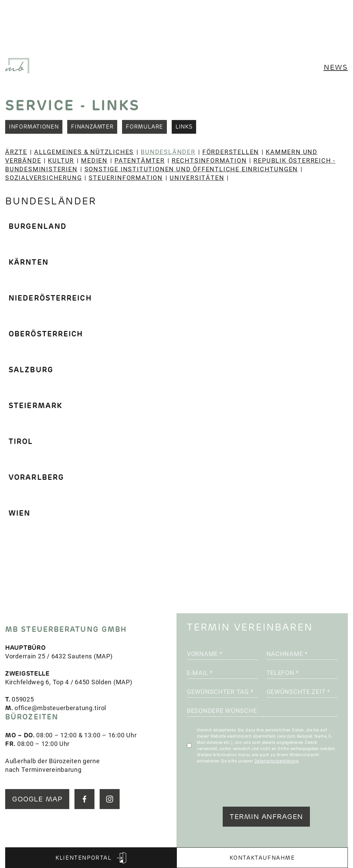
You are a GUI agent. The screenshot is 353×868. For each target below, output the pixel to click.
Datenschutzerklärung (277, 761)
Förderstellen (231, 152)
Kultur (61, 160)
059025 (23, 699)
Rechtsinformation (209, 160)
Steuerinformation (126, 178)
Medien (94, 160)
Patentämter (140, 160)
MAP (103, 656)
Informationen (34, 127)
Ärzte (16, 152)
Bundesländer (168, 152)
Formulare (144, 127)
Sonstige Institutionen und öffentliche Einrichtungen (191, 169)
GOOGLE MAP (37, 799)
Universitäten (197, 178)
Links (184, 127)
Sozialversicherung (43, 178)
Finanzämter (92, 127)
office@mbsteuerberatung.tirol (60, 708)
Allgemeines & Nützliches (84, 152)
